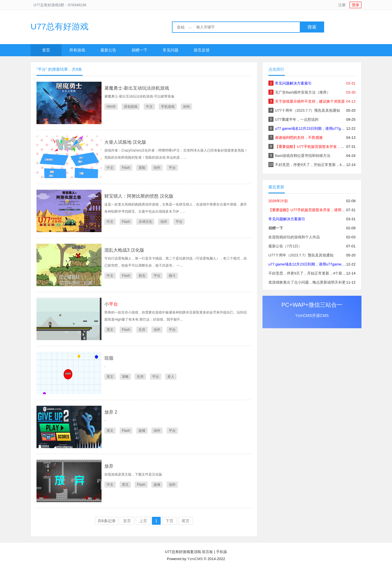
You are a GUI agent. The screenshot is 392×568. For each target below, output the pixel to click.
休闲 (186, 107)
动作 (157, 168)
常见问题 (171, 50)
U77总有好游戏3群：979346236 (60, 5)
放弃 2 (111, 412)
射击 (142, 276)
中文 (149, 107)
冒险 (142, 168)
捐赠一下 (139, 50)
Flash (126, 168)
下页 (169, 521)
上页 (143, 521)
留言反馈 (202, 50)
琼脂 (109, 358)
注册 (342, 5)
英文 (110, 330)
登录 (356, 5)
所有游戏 (77, 50)
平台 (172, 168)
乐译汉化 (145, 222)
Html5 (111, 107)
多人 (171, 377)
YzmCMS (195, 559)
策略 (125, 377)
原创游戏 (131, 107)
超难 (142, 431)
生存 (142, 330)
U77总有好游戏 (60, 26)
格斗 (172, 276)
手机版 (222, 552)
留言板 (207, 552)
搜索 (312, 27)
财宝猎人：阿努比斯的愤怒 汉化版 (139, 196)
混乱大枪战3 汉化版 (124, 250)
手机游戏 (168, 107)
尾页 (186, 521)
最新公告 (108, 50)
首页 (46, 50)
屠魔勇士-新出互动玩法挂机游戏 (137, 88)
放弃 (109, 466)
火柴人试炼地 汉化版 (125, 142)
